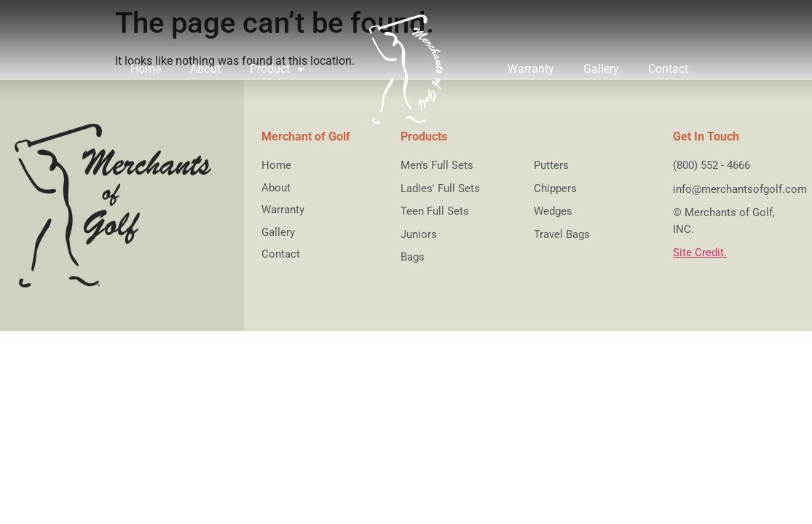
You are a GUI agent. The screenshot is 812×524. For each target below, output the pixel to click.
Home (146, 69)
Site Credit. (700, 253)
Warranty (531, 69)
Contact (668, 69)
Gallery (601, 69)
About (205, 69)
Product (277, 69)
